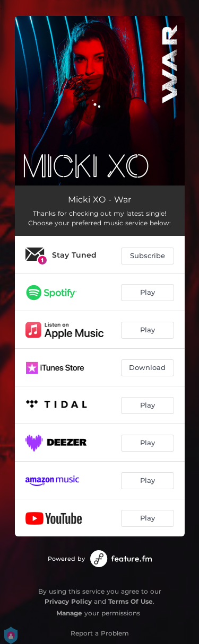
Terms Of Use (131, 601)
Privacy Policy (68, 601)
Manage (69, 613)
